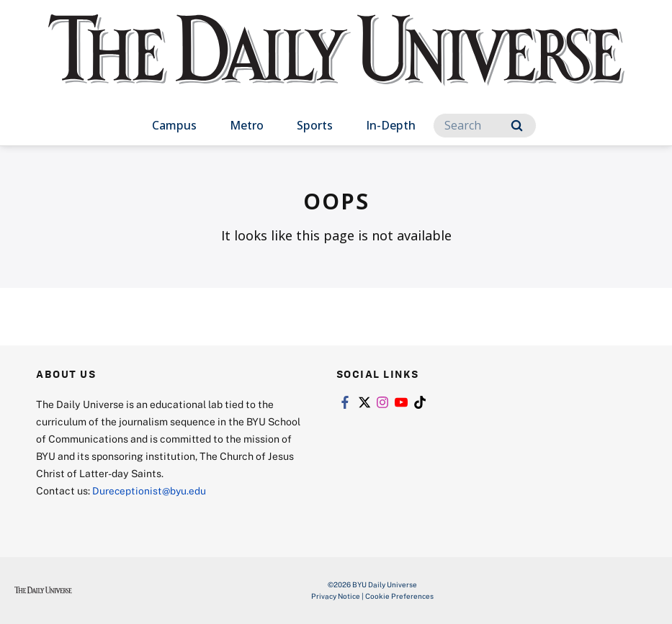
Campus (174, 125)
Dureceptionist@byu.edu (150, 490)
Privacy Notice (336, 596)
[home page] (336, 64)
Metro (247, 125)
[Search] (485, 126)
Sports (315, 125)
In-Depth (391, 125)
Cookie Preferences (399, 596)
